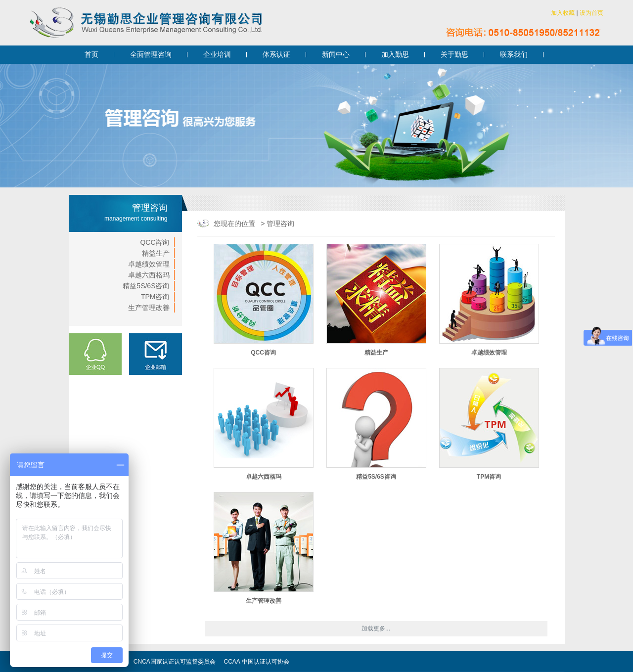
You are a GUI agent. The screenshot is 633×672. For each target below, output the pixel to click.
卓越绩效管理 (149, 264)
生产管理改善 (149, 308)
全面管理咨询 (151, 54)
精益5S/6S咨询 (146, 286)
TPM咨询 (155, 297)
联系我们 (514, 54)
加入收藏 (563, 13)
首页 (91, 54)
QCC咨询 (155, 242)
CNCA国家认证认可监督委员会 (175, 662)
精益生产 (156, 253)
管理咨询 (280, 224)
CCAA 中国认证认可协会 (257, 662)
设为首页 (591, 13)
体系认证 (276, 54)
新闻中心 (336, 54)
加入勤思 (395, 54)
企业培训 (217, 54)
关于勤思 (454, 54)
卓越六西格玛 (149, 275)
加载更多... (376, 628)
